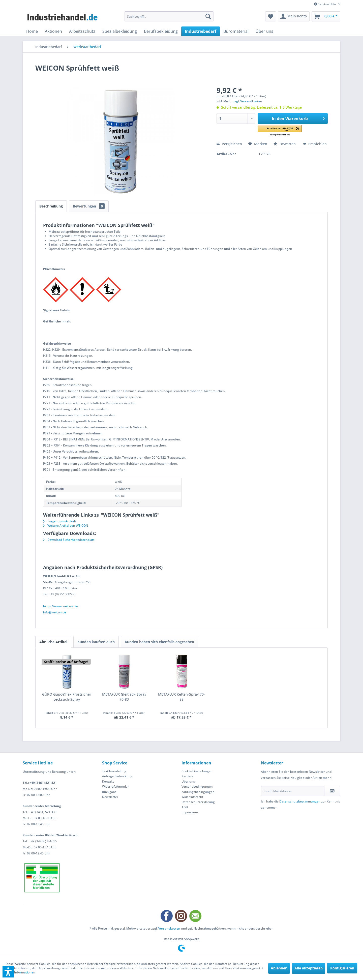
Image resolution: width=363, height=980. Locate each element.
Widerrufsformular (115, 786)
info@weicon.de (55, 612)
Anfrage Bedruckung (117, 776)
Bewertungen (89, 206)
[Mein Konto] (294, 16)
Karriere (187, 776)
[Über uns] (264, 31)
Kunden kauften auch (96, 642)
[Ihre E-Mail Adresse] (293, 791)
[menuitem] (169, 16)
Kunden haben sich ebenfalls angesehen (159, 642)
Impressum (190, 812)
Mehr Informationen (20, 972)
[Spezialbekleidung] (120, 31)
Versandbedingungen (197, 786)
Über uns (188, 781)
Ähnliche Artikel (53, 642)
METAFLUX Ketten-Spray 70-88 (181, 697)
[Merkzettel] (271, 16)
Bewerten (285, 144)
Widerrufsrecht (192, 797)
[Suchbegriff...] (169, 16)
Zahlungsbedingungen (198, 792)
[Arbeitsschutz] (82, 31)
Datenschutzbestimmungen (300, 801)
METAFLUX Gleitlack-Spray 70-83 (124, 697)
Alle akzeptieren (309, 968)
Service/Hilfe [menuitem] (325, 4)
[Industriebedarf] (201, 31)
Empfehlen (315, 144)
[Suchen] (208, 16)
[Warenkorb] (326, 16)
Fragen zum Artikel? (60, 521)
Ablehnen (279, 968)
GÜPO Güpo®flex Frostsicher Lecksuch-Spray (67, 697)
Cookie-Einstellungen (197, 771)
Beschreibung (51, 206)
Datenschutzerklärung (198, 802)
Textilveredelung (114, 771)
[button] (280, 131)
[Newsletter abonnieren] (332, 791)
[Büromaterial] (236, 31)
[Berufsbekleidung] (161, 31)
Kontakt (108, 781)
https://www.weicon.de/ (61, 606)
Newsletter (110, 797)
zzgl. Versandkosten (248, 101)
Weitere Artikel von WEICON (66, 526)
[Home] (32, 31)
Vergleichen (229, 144)
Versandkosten (169, 928)
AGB (185, 807)
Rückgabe (109, 792)
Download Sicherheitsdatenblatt (69, 540)
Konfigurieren (342, 968)
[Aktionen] (53, 31)
